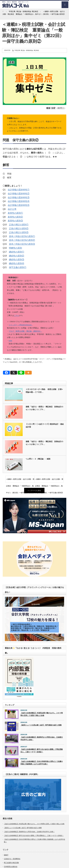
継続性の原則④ (17, 263)
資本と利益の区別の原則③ (22, 244)
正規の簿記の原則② (19, 229)
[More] (28, 373)
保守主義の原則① (18, 267)
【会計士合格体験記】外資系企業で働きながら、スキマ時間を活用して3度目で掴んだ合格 (42, 714)
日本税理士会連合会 (11, 867)
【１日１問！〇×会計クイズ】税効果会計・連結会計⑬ (45, 426)
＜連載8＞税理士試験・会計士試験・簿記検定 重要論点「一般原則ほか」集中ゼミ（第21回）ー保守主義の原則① (20, 480)
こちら (17, 315)
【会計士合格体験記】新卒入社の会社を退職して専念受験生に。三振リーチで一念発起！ (42, 751)
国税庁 (6, 855)
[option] (34, 516)
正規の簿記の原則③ (19, 232)
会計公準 (12, 209)
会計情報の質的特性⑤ (19, 205)
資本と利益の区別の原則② (22, 240)
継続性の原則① (17, 252)
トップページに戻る (34, 491)
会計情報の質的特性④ (19, 201)
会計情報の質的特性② (19, 194)
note (10, 341)
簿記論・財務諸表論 (27, 50)
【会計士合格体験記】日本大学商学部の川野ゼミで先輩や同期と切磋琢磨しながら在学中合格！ (42, 763)
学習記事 (17, 50)
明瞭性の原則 (15, 248)
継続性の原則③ (17, 260)
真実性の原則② (15, 217)
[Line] (21, 373)
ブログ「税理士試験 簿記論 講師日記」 (25, 331)
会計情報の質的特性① (19, 190)
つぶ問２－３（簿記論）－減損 (38, 459)
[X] (14, 373)
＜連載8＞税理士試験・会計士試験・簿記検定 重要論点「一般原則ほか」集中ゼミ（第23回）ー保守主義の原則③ (49, 480)
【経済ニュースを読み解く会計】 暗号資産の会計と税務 (41, 725)
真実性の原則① (15, 213)
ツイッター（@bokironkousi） (21, 325)
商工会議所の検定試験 (11, 863)
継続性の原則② (17, 256)
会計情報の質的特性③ (19, 198)
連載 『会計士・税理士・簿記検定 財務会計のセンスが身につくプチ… (44, 408)
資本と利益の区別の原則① (22, 236)
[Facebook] (6, 373)
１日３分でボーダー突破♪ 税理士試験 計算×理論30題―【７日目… (44, 391)
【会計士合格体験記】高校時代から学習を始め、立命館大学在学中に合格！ (42, 738)
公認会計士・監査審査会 (12, 859)
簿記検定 (36, 50)
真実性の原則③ (15, 221)
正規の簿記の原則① (19, 225)
